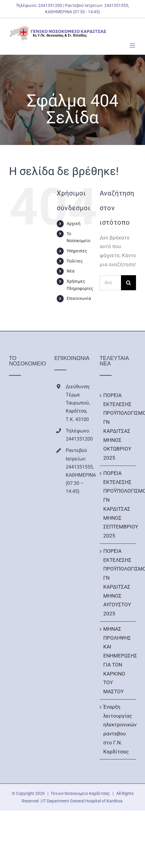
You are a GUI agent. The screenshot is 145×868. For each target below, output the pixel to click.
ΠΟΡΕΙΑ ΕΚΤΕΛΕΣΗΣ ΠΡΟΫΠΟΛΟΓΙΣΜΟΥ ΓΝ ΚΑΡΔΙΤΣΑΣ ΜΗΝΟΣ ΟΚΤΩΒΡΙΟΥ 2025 (118, 426)
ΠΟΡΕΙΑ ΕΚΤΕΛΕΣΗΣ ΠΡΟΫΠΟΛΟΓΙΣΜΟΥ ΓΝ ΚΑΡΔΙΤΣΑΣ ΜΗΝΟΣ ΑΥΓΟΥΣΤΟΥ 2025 (118, 582)
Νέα (71, 271)
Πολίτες (75, 261)
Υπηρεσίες (77, 251)
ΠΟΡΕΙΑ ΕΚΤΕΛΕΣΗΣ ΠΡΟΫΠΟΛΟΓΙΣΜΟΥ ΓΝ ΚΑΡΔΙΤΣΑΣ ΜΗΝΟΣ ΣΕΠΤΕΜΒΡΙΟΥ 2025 (118, 504)
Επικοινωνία (79, 298)
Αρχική (74, 223)
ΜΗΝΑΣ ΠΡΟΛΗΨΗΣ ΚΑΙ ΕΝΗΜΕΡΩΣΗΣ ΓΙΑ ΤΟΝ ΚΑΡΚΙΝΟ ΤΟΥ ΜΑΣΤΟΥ (118, 660)
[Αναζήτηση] (128, 283)
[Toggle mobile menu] (133, 46)
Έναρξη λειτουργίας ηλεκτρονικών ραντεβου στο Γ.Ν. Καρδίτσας (118, 729)
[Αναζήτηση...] (110, 283)
